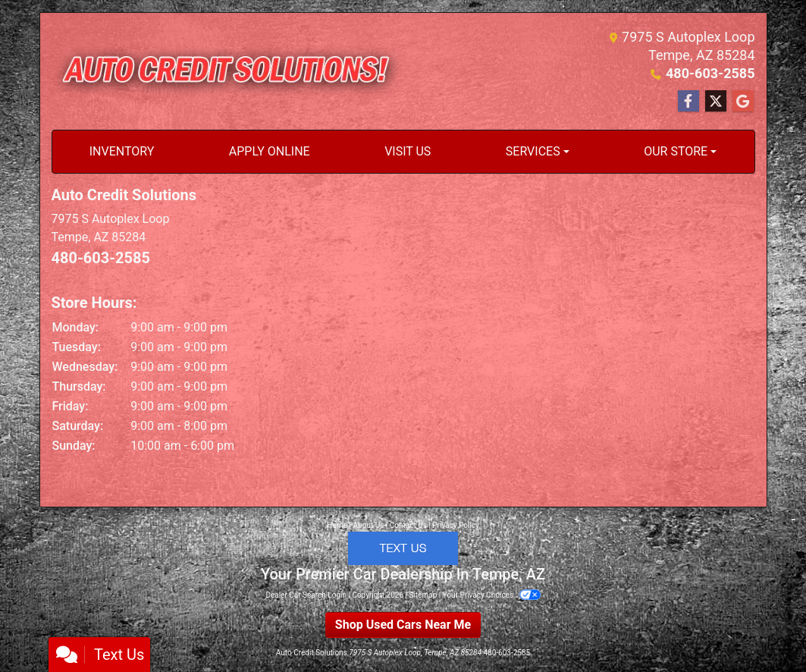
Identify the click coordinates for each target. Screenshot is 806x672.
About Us (369, 525)
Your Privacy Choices (492, 595)
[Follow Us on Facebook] (688, 102)
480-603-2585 (710, 73)
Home (337, 525)
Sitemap (423, 595)
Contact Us (408, 525)
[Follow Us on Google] (743, 102)
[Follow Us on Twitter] (716, 102)
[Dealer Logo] (227, 71)
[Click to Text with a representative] (403, 547)
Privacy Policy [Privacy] (456, 525)
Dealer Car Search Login (306, 595)
